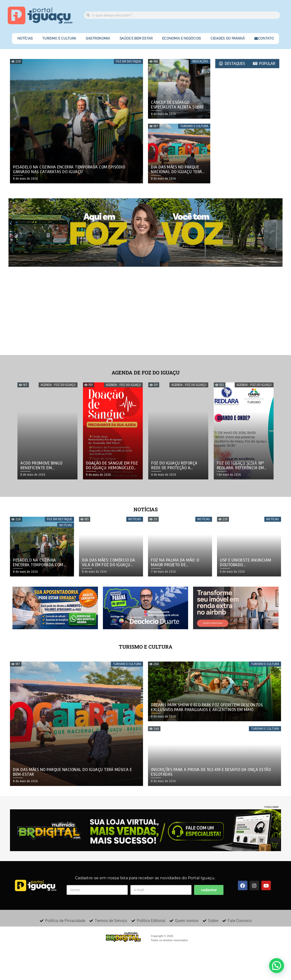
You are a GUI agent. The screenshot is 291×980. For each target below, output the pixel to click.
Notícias (25, 39)
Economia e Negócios (182, 39)
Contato (264, 39)
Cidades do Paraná (228, 39)
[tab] (232, 64)
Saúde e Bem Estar (136, 39)
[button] (277, 966)
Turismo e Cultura (59, 39)
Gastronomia (98, 39)
